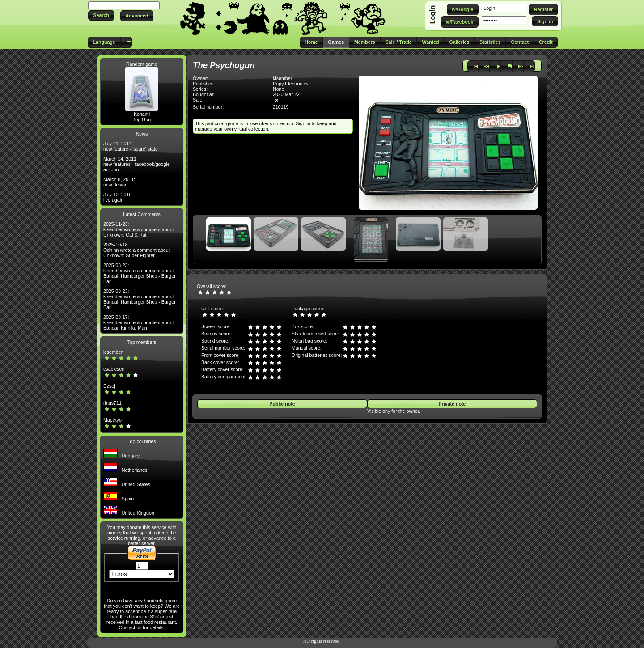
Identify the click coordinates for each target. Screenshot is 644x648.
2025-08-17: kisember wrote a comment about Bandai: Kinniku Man (139, 322)
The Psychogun (224, 65)
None (278, 89)
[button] (101, 15)
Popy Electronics (290, 84)
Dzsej (109, 386)
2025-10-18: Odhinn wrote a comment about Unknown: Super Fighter (137, 250)
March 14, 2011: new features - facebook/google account (137, 164)
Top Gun (142, 119)
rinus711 (112, 403)
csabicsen (114, 369)
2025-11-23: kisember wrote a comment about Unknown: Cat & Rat (139, 229)
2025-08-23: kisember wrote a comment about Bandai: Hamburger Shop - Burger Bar (140, 273)
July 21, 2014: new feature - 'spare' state (131, 146)
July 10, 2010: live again (118, 197)
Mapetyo (112, 420)
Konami (142, 114)
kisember (113, 352)
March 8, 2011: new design (119, 182)
